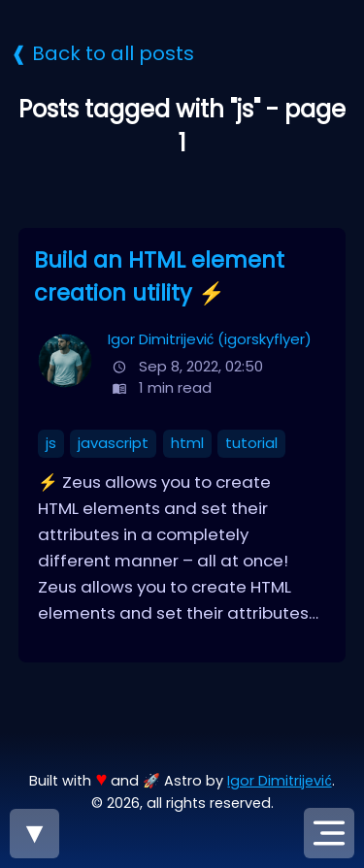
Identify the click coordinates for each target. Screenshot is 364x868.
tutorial (251, 443)
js (51, 443)
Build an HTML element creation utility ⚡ (159, 276)
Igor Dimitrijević (279, 781)
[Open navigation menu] (329, 833)
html (187, 443)
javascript (113, 443)
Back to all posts (113, 53)
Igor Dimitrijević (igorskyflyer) (210, 339)
